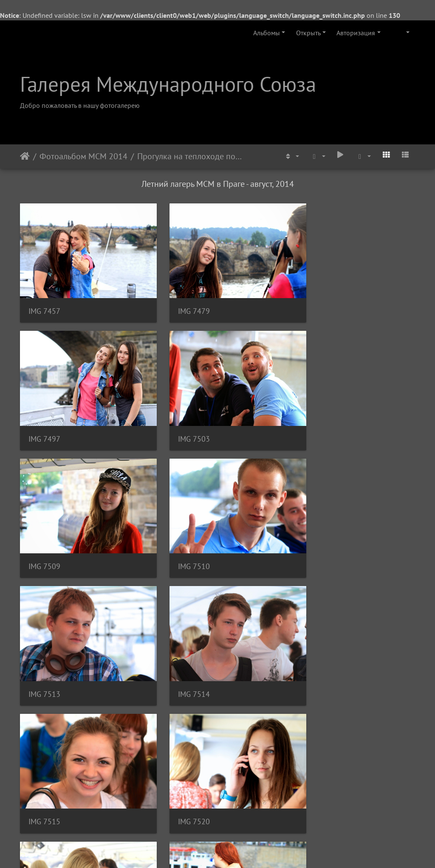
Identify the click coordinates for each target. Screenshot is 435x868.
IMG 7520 (44, 656)
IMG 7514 (180, 538)
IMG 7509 (180, 420)
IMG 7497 (316, 302)
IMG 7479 (180, 302)
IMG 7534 (44, 774)
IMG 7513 (44, 538)
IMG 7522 (180, 656)
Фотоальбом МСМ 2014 (83, 156)
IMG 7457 (44, 302)
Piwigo (229, 850)
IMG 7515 (316, 538)
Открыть (308, 33)
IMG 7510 (316, 420)
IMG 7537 (180, 774)
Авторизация (356, 33)
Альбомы (267, 33)
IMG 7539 (316, 774)
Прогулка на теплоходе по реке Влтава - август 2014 (190, 156)
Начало (25, 156)
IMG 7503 (44, 420)
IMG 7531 (316, 656)
